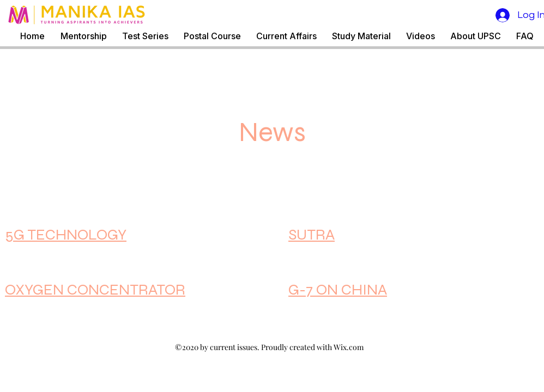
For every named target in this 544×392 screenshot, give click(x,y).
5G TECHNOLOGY (66, 235)
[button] (145, 36)
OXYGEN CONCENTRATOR (95, 290)
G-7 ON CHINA (338, 290)
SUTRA (312, 235)
